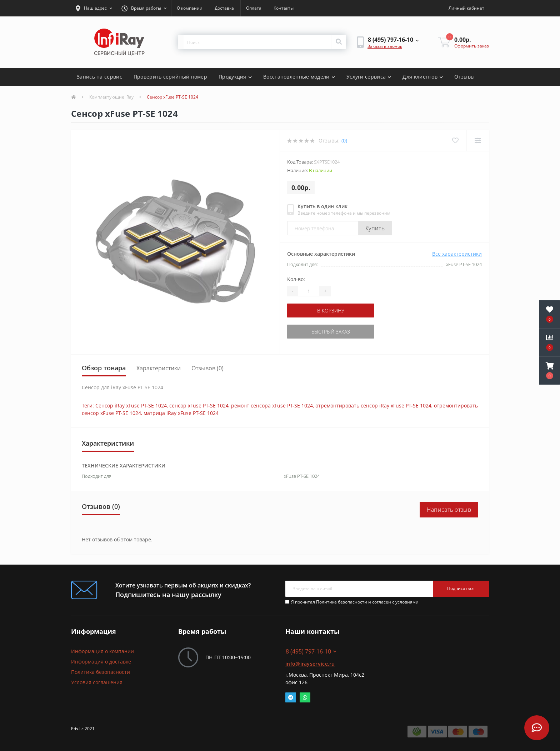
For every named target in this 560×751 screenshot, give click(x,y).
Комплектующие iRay (111, 97)
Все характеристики (457, 254)
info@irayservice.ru (310, 664)
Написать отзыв (449, 510)
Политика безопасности (342, 602)
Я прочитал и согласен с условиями (355, 602)
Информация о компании (102, 651)
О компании (190, 8)
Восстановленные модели (299, 77)
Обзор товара (104, 368)
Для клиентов (423, 77)
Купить (375, 228)
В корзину (331, 311)
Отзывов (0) (207, 368)
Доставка (224, 8)
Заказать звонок (385, 46)
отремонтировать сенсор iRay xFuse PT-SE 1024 (373, 405)
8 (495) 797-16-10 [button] (311, 651)
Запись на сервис (99, 77)
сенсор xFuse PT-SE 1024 (199, 405)
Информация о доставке (101, 662)
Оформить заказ (472, 46)
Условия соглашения (97, 682)
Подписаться (461, 588)
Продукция (235, 77)
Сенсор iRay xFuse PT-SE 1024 (131, 405)
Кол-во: (296, 279)
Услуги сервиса (369, 77)
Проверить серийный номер (170, 77)
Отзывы (464, 77)
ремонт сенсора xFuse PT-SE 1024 (272, 405)
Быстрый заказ (331, 332)
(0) (344, 141)
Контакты (284, 8)
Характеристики (159, 368)
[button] (94, 8)
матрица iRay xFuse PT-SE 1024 (181, 413)
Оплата (254, 8)
